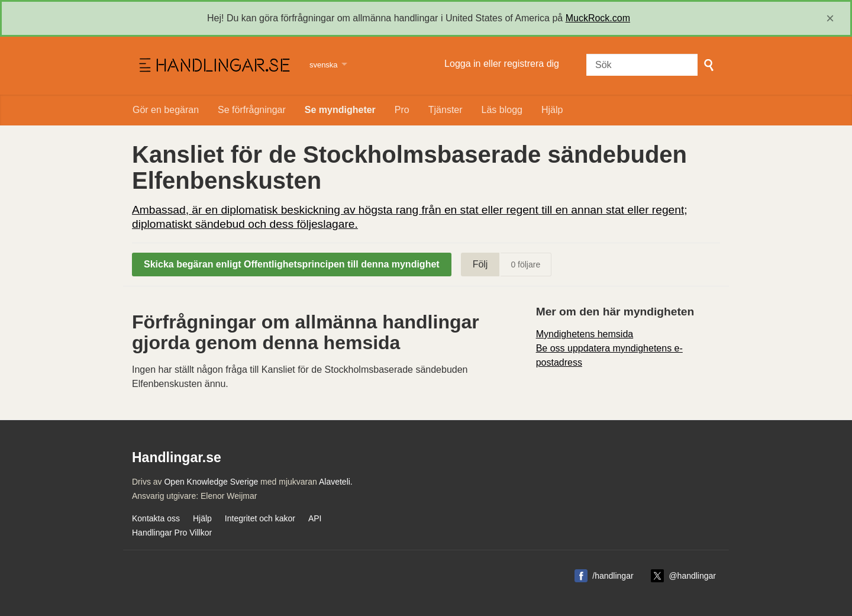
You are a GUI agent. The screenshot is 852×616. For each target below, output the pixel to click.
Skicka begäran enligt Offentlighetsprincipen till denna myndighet (292, 264)
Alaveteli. (336, 482)
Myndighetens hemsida (585, 334)
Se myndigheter (340, 110)
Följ (480, 264)
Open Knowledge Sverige (211, 482)
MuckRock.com (598, 18)
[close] (830, 18)
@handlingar (692, 576)
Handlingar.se (213, 66)
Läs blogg (502, 110)
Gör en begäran (166, 110)
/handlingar (613, 576)
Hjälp (552, 110)
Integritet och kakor (260, 518)
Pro (402, 110)
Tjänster (446, 110)
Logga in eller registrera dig (502, 64)
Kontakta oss (156, 518)
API (315, 518)
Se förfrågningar (252, 110)
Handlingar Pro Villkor (172, 533)
